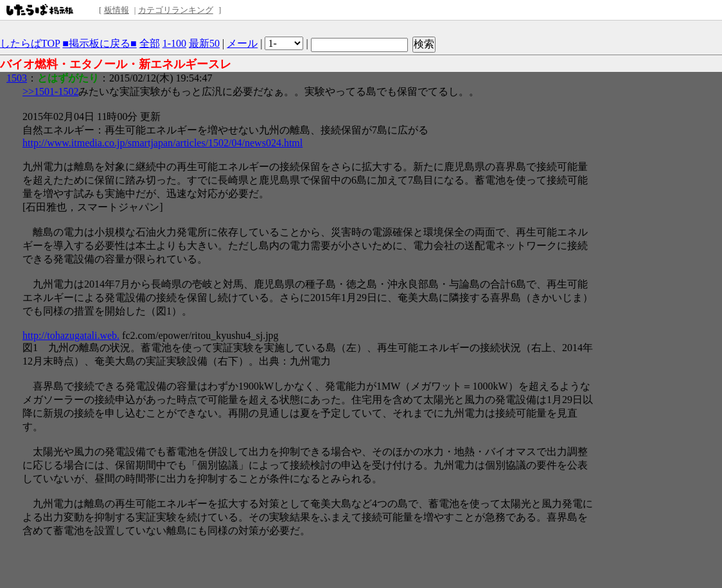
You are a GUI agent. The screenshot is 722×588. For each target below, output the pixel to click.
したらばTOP (30, 43)
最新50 (204, 43)
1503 (17, 78)
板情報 (117, 10)
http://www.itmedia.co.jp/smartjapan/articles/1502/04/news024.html (163, 143)
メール (242, 43)
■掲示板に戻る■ (99, 43)
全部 (150, 43)
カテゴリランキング (176, 10)
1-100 (174, 43)
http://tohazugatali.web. (71, 335)
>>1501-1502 (50, 91)
